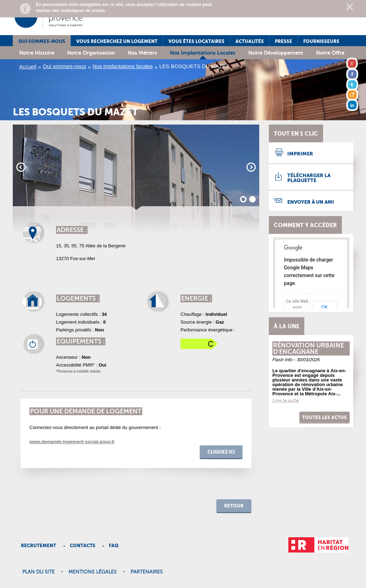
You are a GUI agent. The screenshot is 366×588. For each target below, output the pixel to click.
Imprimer (300, 154)
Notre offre (330, 53)
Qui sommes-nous (42, 41)
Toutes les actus (325, 417)
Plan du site (38, 572)
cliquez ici (221, 452)
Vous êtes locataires (196, 41)
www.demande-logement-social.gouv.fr (72, 442)
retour (234, 506)
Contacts (83, 546)
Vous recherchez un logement (117, 41)
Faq (114, 546)
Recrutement (38, 546)
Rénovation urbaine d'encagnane (309, 348)
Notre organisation (91, 53)
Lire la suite (286, 400)
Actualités (250, 41)
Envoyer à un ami (311, 202)
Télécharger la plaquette (309, 178)
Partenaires (147, 572)
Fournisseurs (321, 41)
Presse (284, 41)
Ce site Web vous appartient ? (297, 307)
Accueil (28, 67)
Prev (21, 167)
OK (325, 307)
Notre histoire (37, 53)
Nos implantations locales (203, 53)
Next (251, 167)
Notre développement (276, 53)
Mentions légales (93, 572)
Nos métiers (142, 53)
